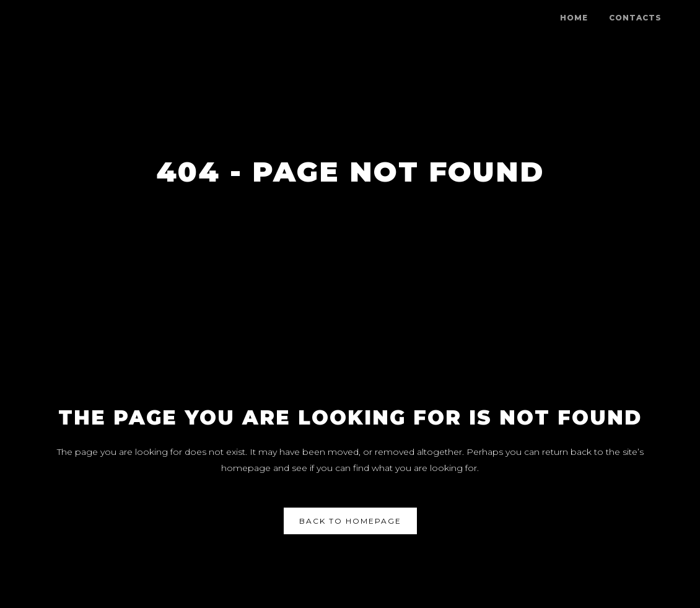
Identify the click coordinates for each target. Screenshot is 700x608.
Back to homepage (350, 521)
